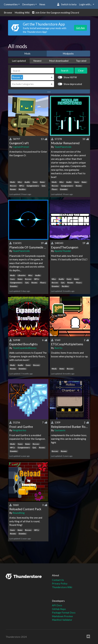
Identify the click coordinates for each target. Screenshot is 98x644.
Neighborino (19, 430)
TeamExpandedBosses (25, 348)
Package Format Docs (64, 613)
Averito (58, 348)
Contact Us (58, 580)
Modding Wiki (22, 13)
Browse (8, 13)
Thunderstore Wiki (62, 587)
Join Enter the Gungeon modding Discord (56, 13)
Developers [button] (28, 4)
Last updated (19, 61)
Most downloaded (59, 61)
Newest (37, 61)
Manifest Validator (62, 620)
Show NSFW (70, 77)
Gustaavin (60, 430)
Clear (81, 71)
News (42, 4)
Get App (80, 28)
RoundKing (19, 513)
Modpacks (68, 53)
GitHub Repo (59, 609)
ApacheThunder (63, 251)
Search (65, 71)
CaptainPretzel (21, 147)
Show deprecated (73, 84)
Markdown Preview (62, 616)
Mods (27, 53)
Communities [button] (11, 4)
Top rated (81, 61)
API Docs (57, 605)
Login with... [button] (86, 4)
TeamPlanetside (63, 147)
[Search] (33, 71)
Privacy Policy (60, 583)
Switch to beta (67, 4)
